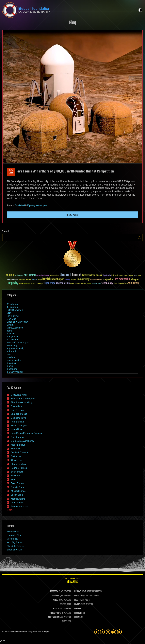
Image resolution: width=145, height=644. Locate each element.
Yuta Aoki (16, 449)
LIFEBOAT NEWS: (80, 592)
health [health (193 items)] (47, 279)
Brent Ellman (17, 483)
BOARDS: (78, 604)
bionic (10, 366)
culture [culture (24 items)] (135, 276)
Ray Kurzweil (13, 316)
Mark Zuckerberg (15, 328)
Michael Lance (18, 491)
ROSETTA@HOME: (54, 617)
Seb (13, 480)
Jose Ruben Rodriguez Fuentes (26, 433)
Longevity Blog (14, 535)
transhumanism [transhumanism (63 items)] (121, 283)
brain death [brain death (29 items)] (115, 276)
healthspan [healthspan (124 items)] (58, 279)
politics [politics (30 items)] (33, 284)
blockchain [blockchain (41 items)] (107, 276)
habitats (39, 206)
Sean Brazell (17, 472)
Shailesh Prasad (19, 414)
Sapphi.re (47, 632)
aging (9, 331)
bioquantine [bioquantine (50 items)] (54, 275)
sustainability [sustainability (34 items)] (96, 284)
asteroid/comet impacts (19, 342)
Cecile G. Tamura (19, 452)
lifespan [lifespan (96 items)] (135, 279)
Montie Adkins (18, 499)
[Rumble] (119, 632)
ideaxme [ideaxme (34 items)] (73, 280)
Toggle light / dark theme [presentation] (140, 10)
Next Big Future (14, 542)
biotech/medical (15, 372)
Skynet (10, 325)
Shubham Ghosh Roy (22, 402)
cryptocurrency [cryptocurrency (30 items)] (129, 276)
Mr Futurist (12, 539)
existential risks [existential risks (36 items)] (13, 280)
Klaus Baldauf (20, 206)
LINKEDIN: (56, 596)
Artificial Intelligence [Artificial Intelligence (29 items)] (43, 276)
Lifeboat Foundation (20, 632)
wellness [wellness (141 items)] (133, 283)
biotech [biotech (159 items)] (77, 275)
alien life (11, 334)
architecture (13, 340)
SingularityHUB (14, 550)
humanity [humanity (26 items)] (67, 280)
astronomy (12, 345)
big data (11, 357)
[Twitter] (102, 632)
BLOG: (76, 600)
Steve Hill (16, 476)
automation (12, 351)
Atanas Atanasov (19, 506)
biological (12, 363)
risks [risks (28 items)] (77, 284)
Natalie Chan (17, 487)
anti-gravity (12, 337)
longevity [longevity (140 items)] (13, 283)
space (45, 206)
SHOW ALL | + (11, 510)
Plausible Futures (15, 546)
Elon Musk (12, 319)
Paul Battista (17, 422)
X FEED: (56, 600)
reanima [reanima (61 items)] (39, 283)
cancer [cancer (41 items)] (121, 276)
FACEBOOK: (54, 592)
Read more (72, 215)
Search (139, 237)
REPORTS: (78, 609)
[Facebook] (97, 632)
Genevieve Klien (19, 395)
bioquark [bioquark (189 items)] (66, 275)
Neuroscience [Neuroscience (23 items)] (27, 284)
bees (9, 354)
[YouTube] (114, 632)
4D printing (12, 307)
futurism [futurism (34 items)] (34, 280)
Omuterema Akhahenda (23, 441)
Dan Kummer (17, 437)
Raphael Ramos (19, 468)
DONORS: (63, 604)
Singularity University (17, 322)
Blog (72, 23)
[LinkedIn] (108, 632)
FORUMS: (78, 617)
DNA (9, 313)
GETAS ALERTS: (80, 596)
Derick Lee (16, 456)
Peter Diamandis (15, 310)
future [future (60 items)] (28, 280)
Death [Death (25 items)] (139, 276)
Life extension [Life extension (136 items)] (122, 279)
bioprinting (12, 369)
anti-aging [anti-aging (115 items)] (30, 275)
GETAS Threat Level (72, 581)
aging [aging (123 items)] (9, 275)
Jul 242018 (11, 172)
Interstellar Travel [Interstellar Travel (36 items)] (96, 280)
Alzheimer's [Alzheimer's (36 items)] (19, 276)
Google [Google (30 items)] (40, 280)
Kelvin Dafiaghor (19, 426)
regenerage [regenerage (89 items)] (50, 283)
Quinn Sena (17, 406)
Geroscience (13, 532)
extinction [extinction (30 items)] (22, 280)
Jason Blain (17, 495)
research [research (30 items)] (73, 284)
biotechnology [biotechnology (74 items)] (89, 275)
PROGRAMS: (79, 613)
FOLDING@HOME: (55, 613)
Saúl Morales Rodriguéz (23, 399)
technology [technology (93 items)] (107, 283)
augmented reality (16, 348)
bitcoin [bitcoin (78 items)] (99, 275)
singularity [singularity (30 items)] (83, 284)
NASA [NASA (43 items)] (21, 284)
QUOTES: (65, 622)
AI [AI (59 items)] (14, 275)
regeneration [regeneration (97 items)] (63, 283)
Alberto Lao (17, 460)
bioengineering (14, 360)
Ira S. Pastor (17, 503)
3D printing (31, 206)
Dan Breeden (17, 410)
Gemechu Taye (18, 418)
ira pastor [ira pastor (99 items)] (108, 279)
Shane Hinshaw (19, 464)
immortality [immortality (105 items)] (83, 279)
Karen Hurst (17, 429)
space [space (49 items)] (89, 283)
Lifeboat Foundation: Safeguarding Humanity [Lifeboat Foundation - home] (65, 10)
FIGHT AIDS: (57, 609)
